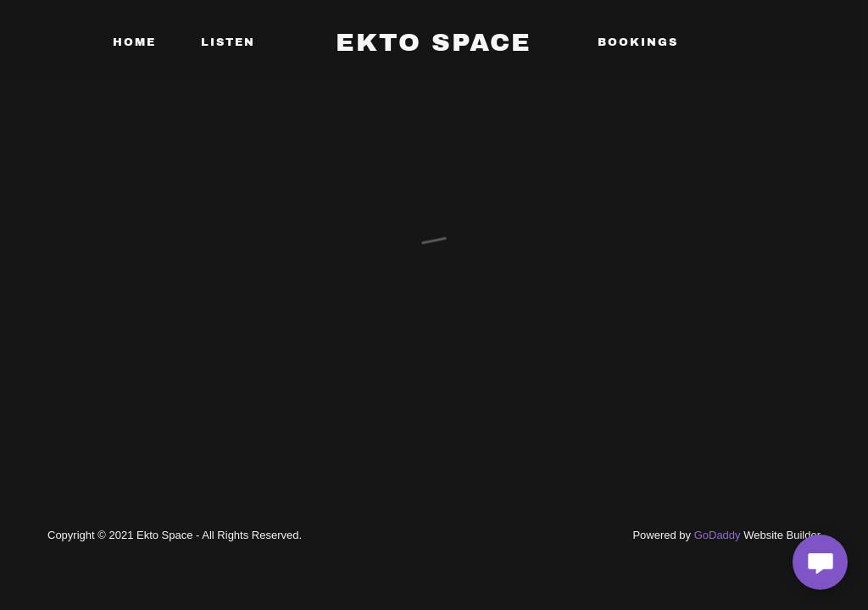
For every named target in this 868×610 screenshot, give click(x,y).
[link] (434, 47)
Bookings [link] (638, 42)
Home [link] (134, 42)
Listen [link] (228, 42)
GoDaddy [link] (718, 535)
